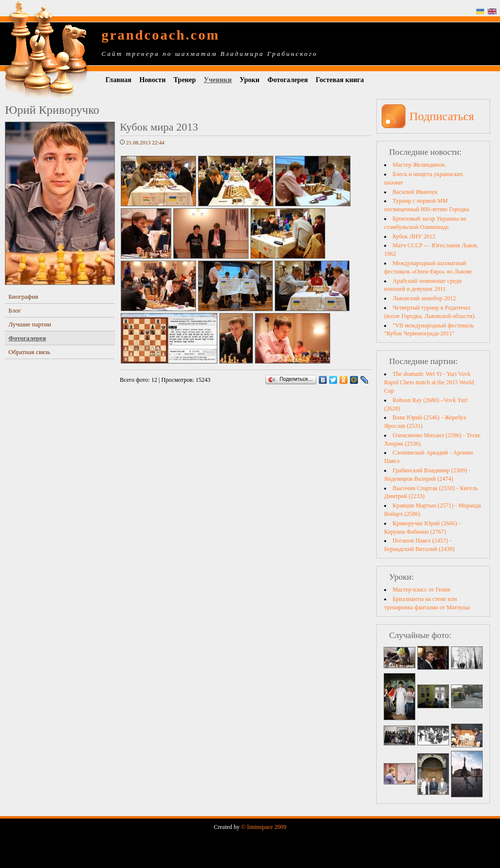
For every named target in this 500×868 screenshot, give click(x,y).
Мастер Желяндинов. (419, 165)
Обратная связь (29, 352)
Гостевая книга (340, 80)
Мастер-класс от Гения (421, 590)
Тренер (185, 80)
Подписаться (442, 116)
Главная (118, 80)
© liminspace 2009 (264, 827)
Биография (23, 297)
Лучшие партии (30, 324)
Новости (152, 80)
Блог (15, 310)
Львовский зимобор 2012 (424, 298)
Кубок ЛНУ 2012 (414, 236)
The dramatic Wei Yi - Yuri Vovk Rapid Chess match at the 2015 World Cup (429, 382)
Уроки (250, 80)
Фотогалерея (288, 80)
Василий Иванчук (415, 192)
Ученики (218, 80)
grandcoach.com (161, 35)
